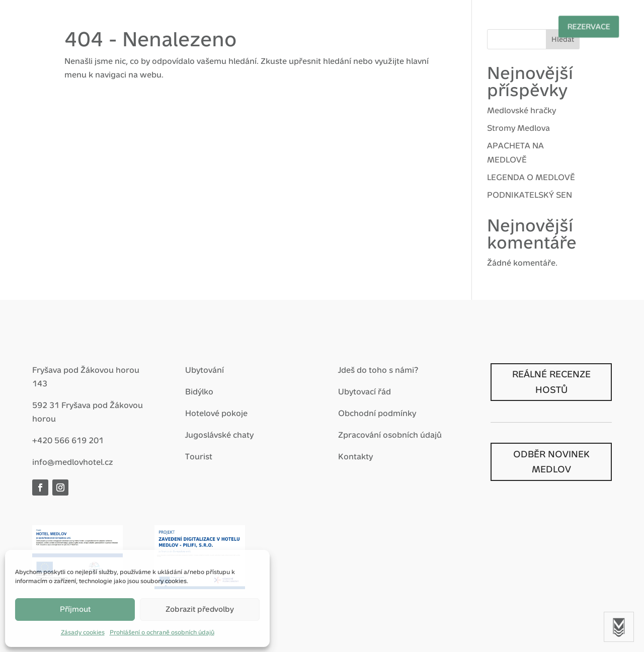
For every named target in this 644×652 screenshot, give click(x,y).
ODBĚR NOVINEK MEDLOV (551, 462)
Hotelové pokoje (216, 413)
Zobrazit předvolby (200, 609)
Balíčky (249, 25)
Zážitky (303, 25)
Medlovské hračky (521, 110)
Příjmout (75, 609)
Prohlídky (489, 25)
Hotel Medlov (183, 25)
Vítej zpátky (108, 25)
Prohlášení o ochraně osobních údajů (162, 632)
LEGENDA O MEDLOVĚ (531, 177)
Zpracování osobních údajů (390, 435)
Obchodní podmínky (377, 413)
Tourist (199, 457)
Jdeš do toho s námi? (378, 370)
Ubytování (205, 370)
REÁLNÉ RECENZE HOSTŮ (551, 382)
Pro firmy (361, 25)
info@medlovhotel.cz (73, 462)
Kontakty (355, 457)
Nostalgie (425, 25)
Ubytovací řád (365, 392)
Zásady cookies (83, 632)
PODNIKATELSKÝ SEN (530, 195)
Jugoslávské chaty (219, 435)
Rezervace (562, 26)
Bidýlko (199, 392)
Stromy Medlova (518, 128)
